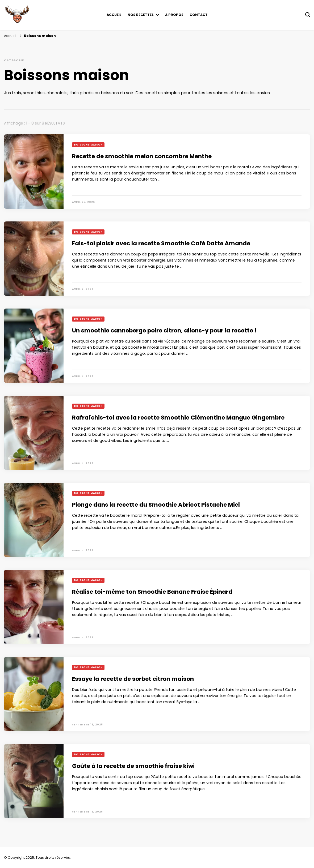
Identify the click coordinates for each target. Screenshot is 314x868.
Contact (199, 15)
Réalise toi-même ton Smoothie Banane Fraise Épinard (152, 592)
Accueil (114, 15)
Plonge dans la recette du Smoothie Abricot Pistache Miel (156, 505)
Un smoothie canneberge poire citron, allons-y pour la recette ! (164, 330)
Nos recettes (141, 15)
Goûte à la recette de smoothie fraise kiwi (133, 766)
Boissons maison (88, 145)
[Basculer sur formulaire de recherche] (308, 15)
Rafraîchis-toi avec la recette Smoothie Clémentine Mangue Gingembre (178, 418)
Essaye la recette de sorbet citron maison (133, 679)
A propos (174, 15)
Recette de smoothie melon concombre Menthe (142, 156)
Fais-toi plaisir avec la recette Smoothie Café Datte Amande (161, 243)
